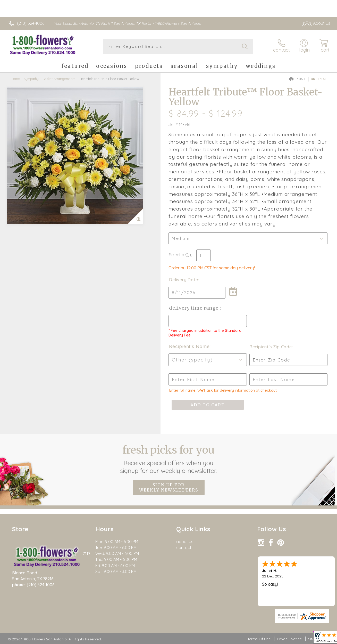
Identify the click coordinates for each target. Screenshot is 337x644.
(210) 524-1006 (31, 23)
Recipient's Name (189, 346)
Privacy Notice (289, 639)
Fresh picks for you (169, 459)
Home (15, 79)
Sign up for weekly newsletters (169, 487)
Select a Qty (181, 255)
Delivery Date (183, 280)
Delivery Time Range (194, 308)
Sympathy (31, 79)
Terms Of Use (259, 639)
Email (319, 79)
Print (298, 79)
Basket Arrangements (59, 79)
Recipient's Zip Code (271, 347)
